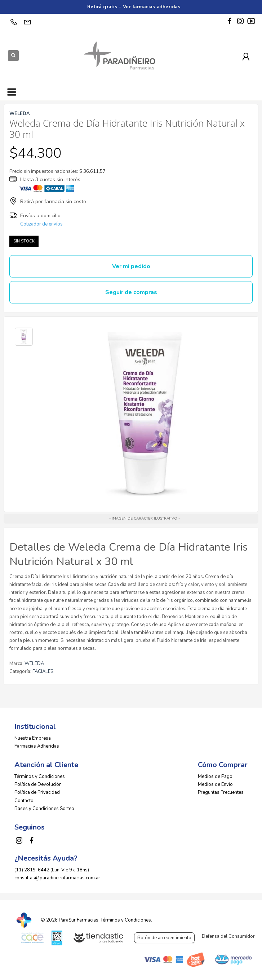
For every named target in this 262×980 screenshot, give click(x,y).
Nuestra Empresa (33, 738)
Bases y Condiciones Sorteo (44, 809)
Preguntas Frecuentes (221, 792)
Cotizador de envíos (41, 224)
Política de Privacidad (37, 792)
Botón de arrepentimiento (164, 938)
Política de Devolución (38, 784)
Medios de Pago (215, 776)
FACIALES (43, 671)
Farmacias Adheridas (37, 746)
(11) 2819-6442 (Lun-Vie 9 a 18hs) (52, 870)
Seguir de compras (131, 292)
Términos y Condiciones (40, 776)
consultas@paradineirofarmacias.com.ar (57, 878)
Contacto (24, 801)
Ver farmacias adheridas (152, 7)
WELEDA (34, 664)
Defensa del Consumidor (228, 936)
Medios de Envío (215, 784)
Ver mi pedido (131, 266)
